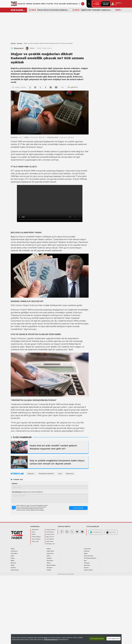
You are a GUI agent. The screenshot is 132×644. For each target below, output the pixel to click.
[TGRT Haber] (14, 4)
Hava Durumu (15, 570)
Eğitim (13, 561)
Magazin (49, 558)
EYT (20, 144)
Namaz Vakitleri (51, 565)
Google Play (96, 532)
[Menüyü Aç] (79, 4)
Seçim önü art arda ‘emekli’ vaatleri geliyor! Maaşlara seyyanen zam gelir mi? (53, 447)
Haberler (13, 43)
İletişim (34, 534)
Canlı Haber (14, 553)
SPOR (56, 4)
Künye (33, 532)
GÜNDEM (29, 4)
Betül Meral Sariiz (45, 48)
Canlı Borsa (14, 551)
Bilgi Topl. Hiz (50, 537)
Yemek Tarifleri (88, 570)
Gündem (13, 568)
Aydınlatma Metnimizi (51, 640)
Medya (49, 563)
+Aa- (62, 87)
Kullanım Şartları (51, 530)
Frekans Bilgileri (36, 537)
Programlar (87, 549)
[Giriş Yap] (83, 4)
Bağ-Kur (80, 152)
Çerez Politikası (36, 539)
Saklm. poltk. (35, 541)
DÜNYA (43, 4)
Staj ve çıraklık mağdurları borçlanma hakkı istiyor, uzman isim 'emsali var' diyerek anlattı (57, 462)
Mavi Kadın (50, 561)
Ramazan (87, 551)
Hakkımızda (35, 530)
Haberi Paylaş (19, 87)
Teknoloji (87, 563)
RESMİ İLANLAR (72, 4)
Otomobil (49, 568)
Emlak (13, 565)
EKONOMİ (36, 4)
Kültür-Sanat (50, 551)
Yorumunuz (27, 492)
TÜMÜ (118, 10)
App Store (111, 532)
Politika (49, 570)
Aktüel (13, 549)
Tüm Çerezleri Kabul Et (97, 639)
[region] (66, 639)
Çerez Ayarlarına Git (114, 639)
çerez (46, 638)
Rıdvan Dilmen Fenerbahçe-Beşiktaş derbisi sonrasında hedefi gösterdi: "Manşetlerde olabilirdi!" (53, 10)
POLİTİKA (50, 4)
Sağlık (86, 553)
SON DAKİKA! (18, 10)
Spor (85, 561)
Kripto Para (50, 553)
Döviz (12, 556)
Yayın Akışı (87, 565)
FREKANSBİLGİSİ (106, 4)
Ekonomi (20, 43)
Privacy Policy (50, 534)
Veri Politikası (50, 539)
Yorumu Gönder (78, 508)
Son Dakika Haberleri (90, 558)
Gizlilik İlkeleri (50, 532)
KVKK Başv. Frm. (51, 544)
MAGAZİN (62, 4)
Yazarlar (86, 568)
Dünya (13, 558)
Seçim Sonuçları (89, 556)
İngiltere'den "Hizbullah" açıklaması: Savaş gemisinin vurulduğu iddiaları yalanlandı (97, 10)
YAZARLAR (21, 4)
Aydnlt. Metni (50, 541)
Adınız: (15, 483)
